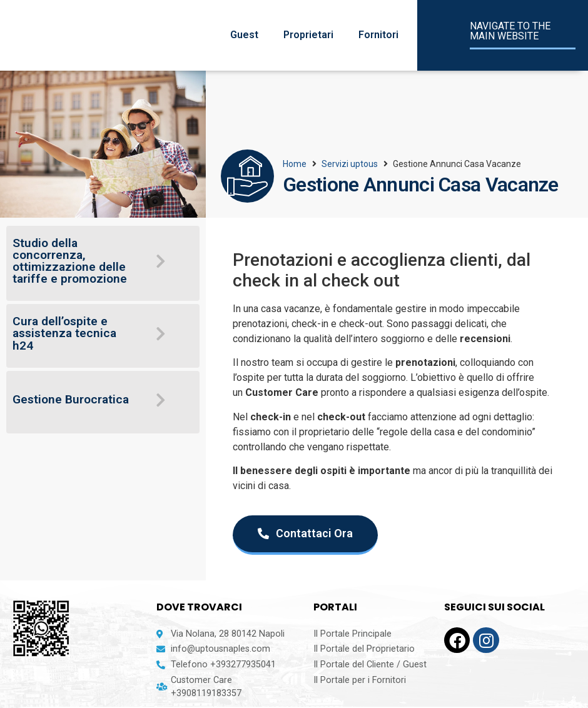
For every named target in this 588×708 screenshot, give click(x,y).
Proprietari (308, 35)
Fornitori (378, 35)
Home (295, 164)
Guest (244, 35)
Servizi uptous (350, 164)
